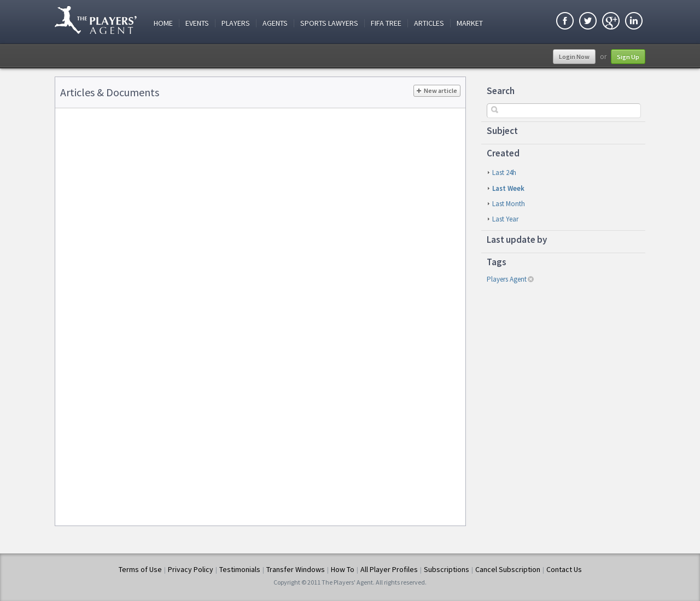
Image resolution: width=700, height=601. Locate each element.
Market (470, 23)
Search (501, 91)
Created (503, 153)
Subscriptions (447, 569)
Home (163, 23)
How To (343, 569)
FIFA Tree (386, 23)
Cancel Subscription (508, 569)
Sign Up (628, 57)
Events (197, 23)
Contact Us (564, 569)
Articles (429, 23)
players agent (507, 279)
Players (236, 23)
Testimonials (240, 569)
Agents (275, 23)
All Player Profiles (389, 569)
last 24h (504, 173)
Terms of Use (140, 569)
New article (437, 91)
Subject (502, 131)
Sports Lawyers (329, 23)
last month (509, 204)
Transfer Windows (296, 569)
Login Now (574, 57)
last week (508, 188)
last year (505, 219)
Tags (497, 262)
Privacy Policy (191, 569)
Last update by (517, 240)
